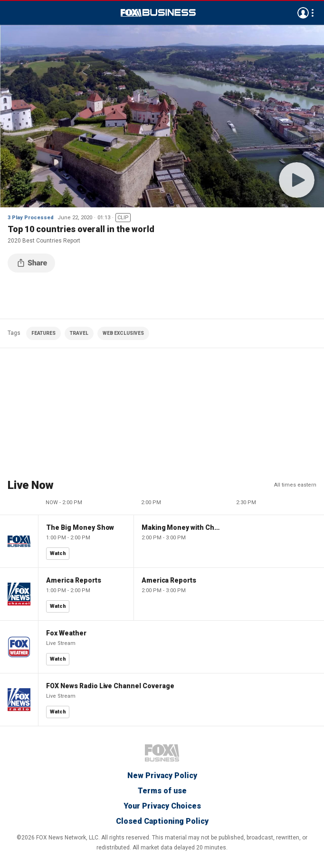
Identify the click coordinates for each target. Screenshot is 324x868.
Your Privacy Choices (162, 806)
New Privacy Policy (162, 775)
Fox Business (158, 13)
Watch (58, 553)
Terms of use (162, 791)
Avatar (303, 13)
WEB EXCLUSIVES (123, 333)
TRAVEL (79, 333)
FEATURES (43, 333)
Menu (12, 13)
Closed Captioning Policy (162, 821)
